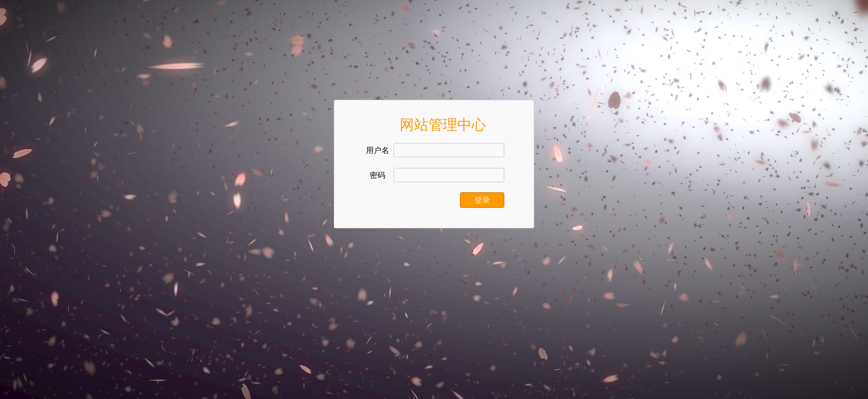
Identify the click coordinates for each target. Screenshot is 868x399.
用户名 (378, 150)
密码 (378, 175)
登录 (482, 200)
